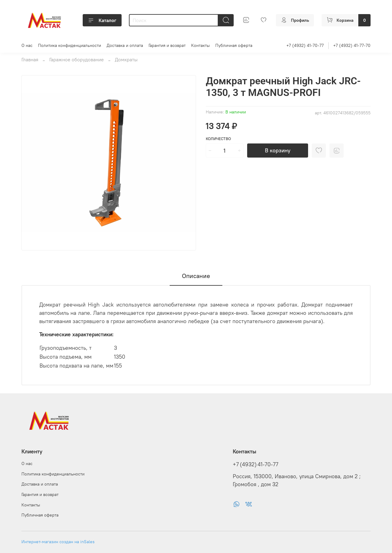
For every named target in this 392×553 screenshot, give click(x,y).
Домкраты (126, 59)
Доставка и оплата (125, 45)
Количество (218, 139)
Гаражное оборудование (77, 59)
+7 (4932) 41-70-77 (305, 45)
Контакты (200, 45)
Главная (30, 59)
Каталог (102, 20)
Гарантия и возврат (167, 45)
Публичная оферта (234, 45)
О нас (27, 45)
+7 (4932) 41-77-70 (352, 45)
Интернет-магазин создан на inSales (58, 542)
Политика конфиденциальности (70, 45)
